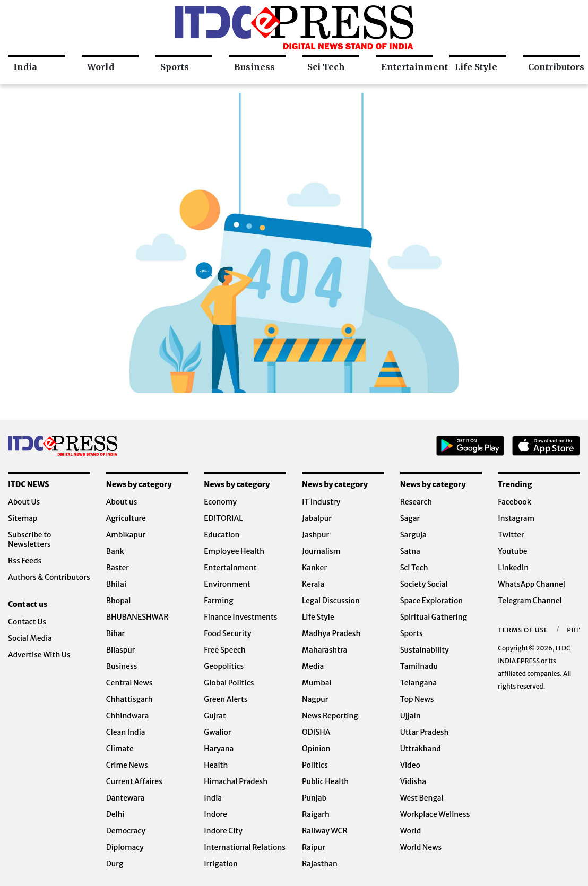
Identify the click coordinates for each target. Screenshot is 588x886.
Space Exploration (432, 601)
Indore (215, 814)
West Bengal (422, 798)
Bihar (116, 633)
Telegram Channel (530, 601)
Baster (118, 568)
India (25, 67)
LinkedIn (513, 568)
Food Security (227, 633)
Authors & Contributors (49, 577)
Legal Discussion (331, 601)
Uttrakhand (421, 749)
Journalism (321, 551)
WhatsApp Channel (531, 584)
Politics (315, 765)
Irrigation (220, 864)
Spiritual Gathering (434, 617)
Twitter (511, 535)
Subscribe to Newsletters (30, 540)
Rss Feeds (25, 561)
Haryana (219, 749)
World (101, 67)
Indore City (223, 831)
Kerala (313, 584)
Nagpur (315, 699)
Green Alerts (226, 699)
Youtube (512, 551)
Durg (115, 864)
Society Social (424, 584)
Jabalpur (317, 518)
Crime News (127, 765)
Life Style (476, 67)
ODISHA (316, 732)
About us (122, 502)
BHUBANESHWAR (137, 617)
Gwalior (217, 732)
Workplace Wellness (435, 814)
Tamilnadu (419, 666)
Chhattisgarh (129, 699)
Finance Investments (240, 617)
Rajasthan (320, 864)
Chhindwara (128, 716)
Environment (227, 584)
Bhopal (119, 601)
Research (416, 502)
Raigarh (316, 814)
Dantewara (126, 798)
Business (254, 67)
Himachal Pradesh (236, 781)
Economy (220, 502)
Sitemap (23, 518)
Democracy (126, 831)
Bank (115, 551)
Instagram (516, 518)
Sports (175, 67)
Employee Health (234, 551)
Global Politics (229, 683)
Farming (218, 601)
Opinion (316, 749)
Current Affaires (134, 781)
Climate (120, 749)
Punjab (314, 798)
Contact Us (27, 622)
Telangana (418, 683)
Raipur (314, 847)
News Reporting (330, 716)
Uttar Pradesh (425, 732)
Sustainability (425, 650)
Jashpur (315, 535)
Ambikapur (126, 535)
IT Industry (321, 502)
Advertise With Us (39, 655)
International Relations (245, 847)
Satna (410, 551)
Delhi (115, 814)
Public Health (325, 781)
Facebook (514, 502)
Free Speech (224, 650)
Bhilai (116, 584)
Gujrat (215, 716)
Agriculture (126, 518)
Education (222, 535)
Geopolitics (224, 666)
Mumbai (317, 683)
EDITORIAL (223, 518)
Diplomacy (125, 847)
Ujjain (410, 716)
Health (216, 765)
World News (421, 847)
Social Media (30, 638)
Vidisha (413, 781)
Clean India (126, 732)
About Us (24, 502)
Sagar (410, 518)
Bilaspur (121, 650)
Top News (417, 699)
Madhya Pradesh (331, 633)
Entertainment (407, 67)
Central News (129, 683)
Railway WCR (325, 831)
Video (410, 765)
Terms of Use (523, 630)
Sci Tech (326, 67)
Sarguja (413, 535)
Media (313, 666)
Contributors (554, 67)
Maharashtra (325, 650)
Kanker (314, 568)
